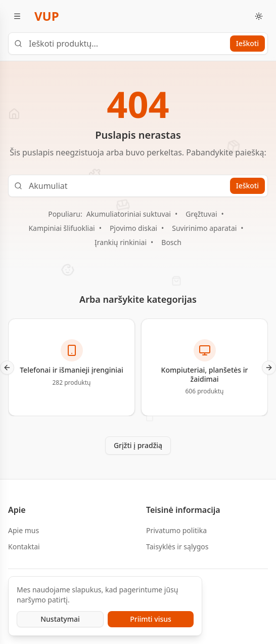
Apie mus (24, 530)
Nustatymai (60, 619)
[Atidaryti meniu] (17, 16)
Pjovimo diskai (133, 228)
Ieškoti (247, 43)
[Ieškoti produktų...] (138, 44)
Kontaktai (24, 547)
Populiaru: (65, 214)
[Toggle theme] (259, 16)
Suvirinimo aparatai (204, 228)
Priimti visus (151, 619)
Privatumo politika (176, 530)
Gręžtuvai (201, 214)
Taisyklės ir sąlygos (177, 547)
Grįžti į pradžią (138, 445)
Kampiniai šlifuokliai (61, 228)
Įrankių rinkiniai (121, 242)
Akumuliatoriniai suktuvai (129, 214)
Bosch (171, 242)
